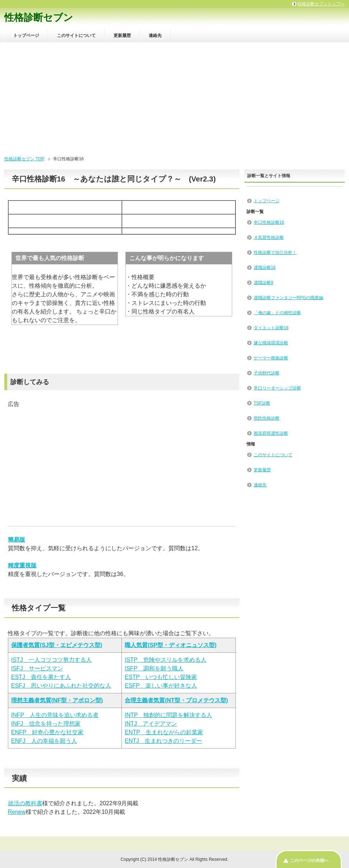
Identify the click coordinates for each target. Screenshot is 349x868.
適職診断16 (265, 268)
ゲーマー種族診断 (271, 358)
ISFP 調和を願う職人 (154, 668)
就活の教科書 (25, 803)
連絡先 (155, 36)
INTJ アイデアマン (151, 724)
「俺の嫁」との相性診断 (277, 313)
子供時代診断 (267, 373)
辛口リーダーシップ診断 (277, 388)
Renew (17, 812)
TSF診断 (262, 403)
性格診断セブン (39, 18)
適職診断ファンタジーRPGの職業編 (288, 298)
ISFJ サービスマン (37, 668)
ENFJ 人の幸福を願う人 (44, 741)
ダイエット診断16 (271, 328)
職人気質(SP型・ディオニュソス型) (171, 645)
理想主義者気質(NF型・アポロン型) (57, 700)
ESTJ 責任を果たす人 (41, 677)
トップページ (26, 36)
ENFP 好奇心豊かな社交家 (47, 732)
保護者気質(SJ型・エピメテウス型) (57, 645)
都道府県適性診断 (271, 433)
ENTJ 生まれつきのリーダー (163, 741)
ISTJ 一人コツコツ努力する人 (51, 660)
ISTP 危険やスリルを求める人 (165, 660)
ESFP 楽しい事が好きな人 (161, 686)
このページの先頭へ (309, 860)
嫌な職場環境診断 (271, 343)
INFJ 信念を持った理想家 (46, 724)
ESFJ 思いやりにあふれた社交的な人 (61, 686)
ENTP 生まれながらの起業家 (164, 732)
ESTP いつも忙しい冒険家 (161, 677)
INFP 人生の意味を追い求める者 (55, 715)
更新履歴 (122, 36)
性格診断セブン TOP (24, 159)
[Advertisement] (174, 96)
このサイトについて (76, 36)
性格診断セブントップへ (321, 4)
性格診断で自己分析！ (275, 253)
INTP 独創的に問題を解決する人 (168, 715)
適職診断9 (264, 283)
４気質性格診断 (269, 237)
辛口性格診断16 (269, 222)
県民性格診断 (267, 418)
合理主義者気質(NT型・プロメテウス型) (176, 700)
